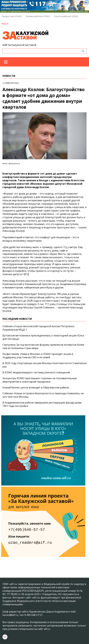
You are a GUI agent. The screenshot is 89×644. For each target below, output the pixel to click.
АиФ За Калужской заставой (19, 45)
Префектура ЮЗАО (12, 16)
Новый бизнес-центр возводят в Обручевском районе (36, 387)
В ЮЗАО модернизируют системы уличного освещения (36, 372)
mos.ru (5, 24)
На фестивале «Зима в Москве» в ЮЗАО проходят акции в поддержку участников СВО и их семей (38, 356)
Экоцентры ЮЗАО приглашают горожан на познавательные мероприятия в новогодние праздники (40, 380)
